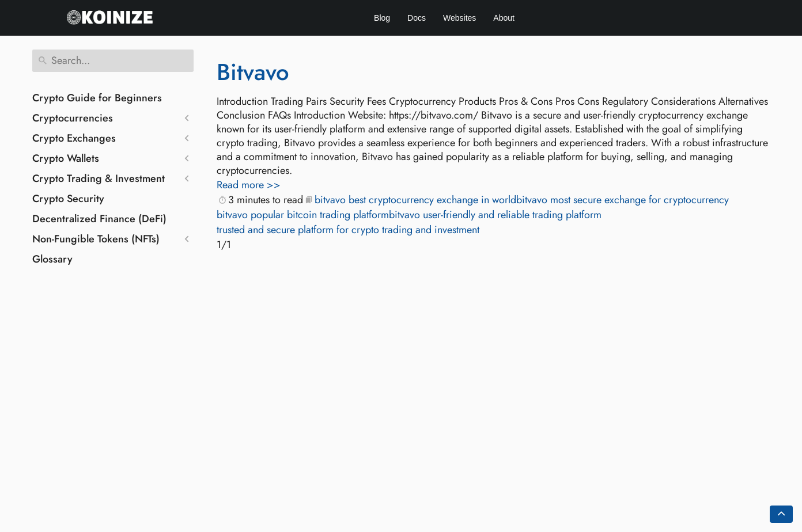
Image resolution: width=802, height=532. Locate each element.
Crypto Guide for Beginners (97, 98)
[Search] (113, 61)
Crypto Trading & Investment (99, 178)
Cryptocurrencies (73, 118)
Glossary (52, 259)
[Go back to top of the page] (781, 514)
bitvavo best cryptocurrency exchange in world (415, 200)
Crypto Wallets (66, 158)
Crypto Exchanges (74, 138)
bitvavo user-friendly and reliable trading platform (495, 215)
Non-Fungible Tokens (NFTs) (96, 239)
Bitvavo (253, 72)
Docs (417, 18)
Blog (382, 18)
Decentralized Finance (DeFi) (99, 219)
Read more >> (249, 185)
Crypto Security (68, 199)
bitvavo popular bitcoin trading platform (303, 215)
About (504, 18)
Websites (459, 18)
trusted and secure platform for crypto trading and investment (348, 230)
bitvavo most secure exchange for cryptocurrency (623, 200)
